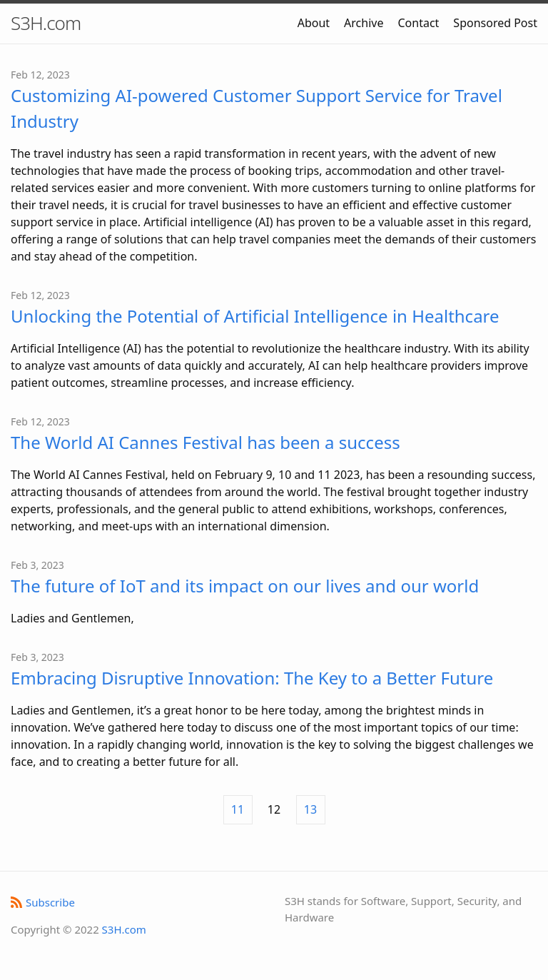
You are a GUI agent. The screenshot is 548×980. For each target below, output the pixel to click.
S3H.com (46, 23)
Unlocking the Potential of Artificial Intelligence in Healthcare (255, 316)
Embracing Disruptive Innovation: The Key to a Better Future (252, 678)
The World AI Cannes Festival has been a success (205, 442)
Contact (418, 23)
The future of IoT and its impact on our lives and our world (245, 586)
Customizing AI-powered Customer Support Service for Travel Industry (257, 108)
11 (238, 809)
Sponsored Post (495, 23)
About (314, 23)
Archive (364, 23)
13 (310, 809)
